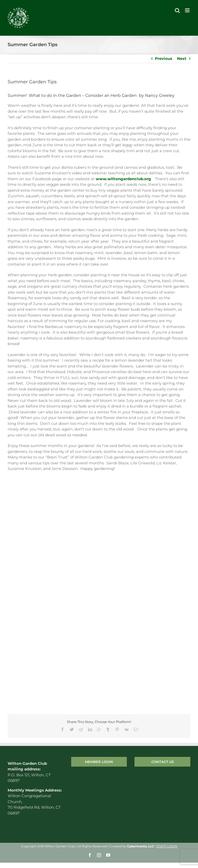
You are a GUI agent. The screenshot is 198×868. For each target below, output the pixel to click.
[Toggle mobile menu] (188, 10)
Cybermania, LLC (140, 846)
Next (182, 58)
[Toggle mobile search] (177, 10)
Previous (164, 58)
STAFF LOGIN (167, 846)
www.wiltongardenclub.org (123, 179)
